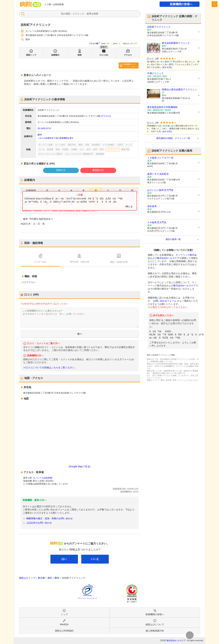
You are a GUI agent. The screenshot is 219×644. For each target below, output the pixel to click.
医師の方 (61, 170)
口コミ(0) (104, 55)
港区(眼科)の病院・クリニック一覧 (173, 138)
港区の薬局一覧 (173, 239)
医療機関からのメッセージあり (130, 65)
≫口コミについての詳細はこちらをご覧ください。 (50, 368)
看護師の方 (98, 170)
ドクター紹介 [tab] (40, 262)
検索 (96, 14)
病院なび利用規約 (64, 631)
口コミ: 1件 (153, 59)
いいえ (95, 559)
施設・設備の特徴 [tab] (119, 262)
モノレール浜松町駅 (43, 478)
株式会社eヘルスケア (168, 258)
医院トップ (31, 55)
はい (64, 559)
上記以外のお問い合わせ (39, 523)
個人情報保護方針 (155, 631)
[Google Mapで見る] (79, 466)
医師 (80, 55)
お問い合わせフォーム (165, 301)
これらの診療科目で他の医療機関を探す (56, 138)
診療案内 (55, 55)
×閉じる (129, 206)
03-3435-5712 (44, 128)
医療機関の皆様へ (181, 4)
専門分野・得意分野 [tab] (80, 262)
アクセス (128, 55)
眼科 (40, 135)
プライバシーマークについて (87, 598)
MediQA (64, 624)
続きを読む (168, 67)
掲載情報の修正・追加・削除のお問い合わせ (49, 518)
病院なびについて (155, 625)
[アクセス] (106, 116)
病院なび (31, 4)
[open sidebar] (215, 4)
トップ (64, 614)
